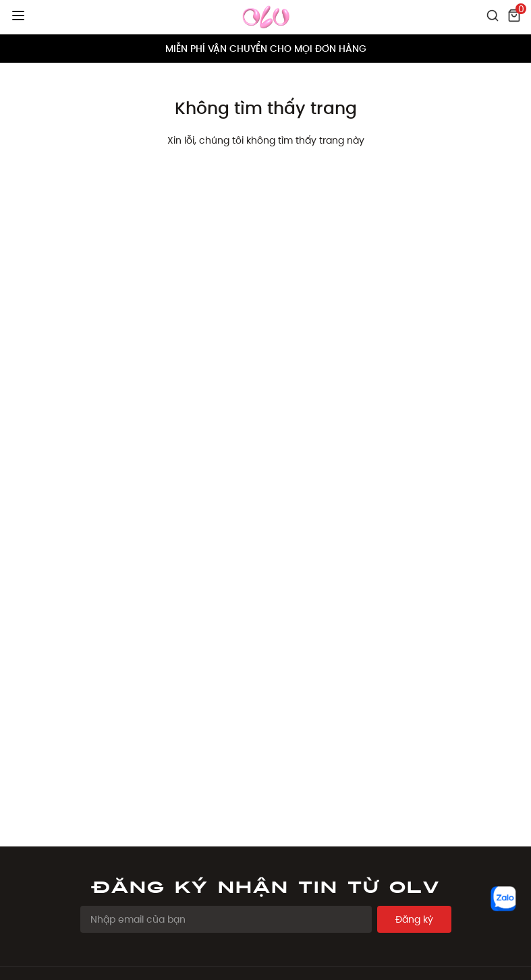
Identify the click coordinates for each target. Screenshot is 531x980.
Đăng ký (414, 919)
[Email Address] (226, 919)
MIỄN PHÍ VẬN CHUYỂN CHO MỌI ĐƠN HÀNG (266, 49)
